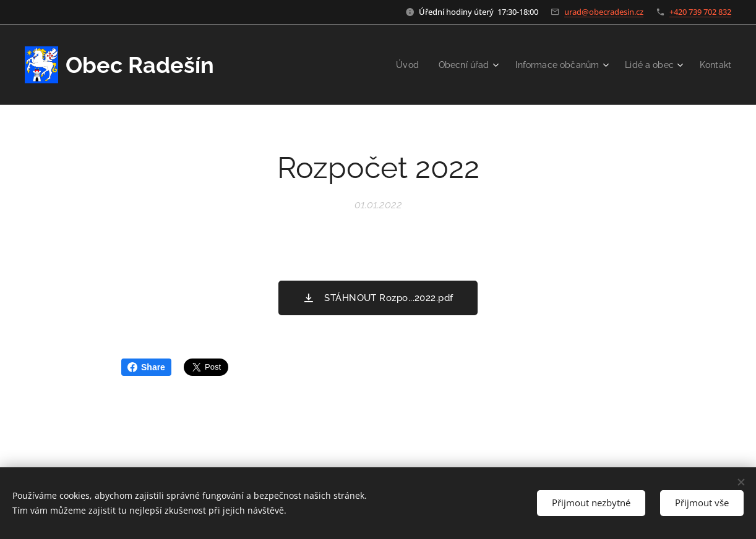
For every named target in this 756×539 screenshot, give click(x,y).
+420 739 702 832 (700, 12)
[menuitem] (395, 65)
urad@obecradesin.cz (604, 12)
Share (146, 367)
